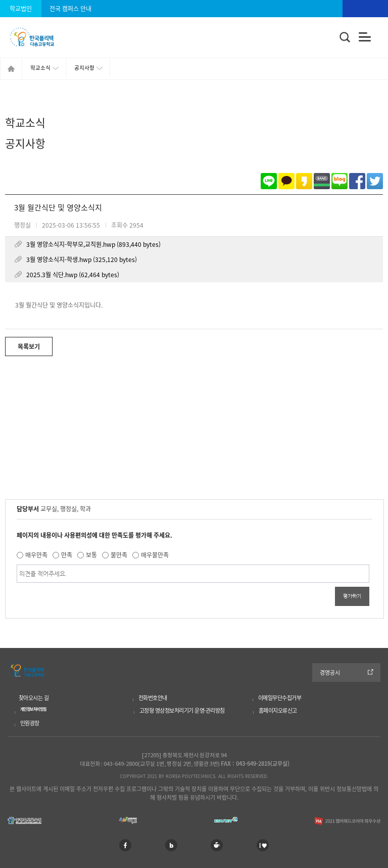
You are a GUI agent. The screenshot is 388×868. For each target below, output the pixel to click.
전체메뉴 (365, 37)
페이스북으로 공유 (357, 181)
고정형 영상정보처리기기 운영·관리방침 (182, 710)
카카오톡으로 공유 (286, 181)
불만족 (119, 555)
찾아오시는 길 (34, 698)
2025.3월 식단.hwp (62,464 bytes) (73, 275)
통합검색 (345, 37)
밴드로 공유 (322, 181)
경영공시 (330, 672)
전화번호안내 (153, 698)
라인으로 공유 (269, 181)
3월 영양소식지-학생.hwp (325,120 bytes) (82, 259)
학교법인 (21, 9)
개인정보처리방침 (33, 709)
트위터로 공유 (375, 181)
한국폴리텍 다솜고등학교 (26, 669)
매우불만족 (155, 555)
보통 (91, 555)
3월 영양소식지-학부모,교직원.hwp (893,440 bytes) (93, 244)
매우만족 (36, 555)
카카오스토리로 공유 (304, 181)
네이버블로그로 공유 (339, 181)
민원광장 (30, 723)
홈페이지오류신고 (278, 710)
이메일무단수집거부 (280, 698)
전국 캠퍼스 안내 (70, 9)
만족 (67, 555)
